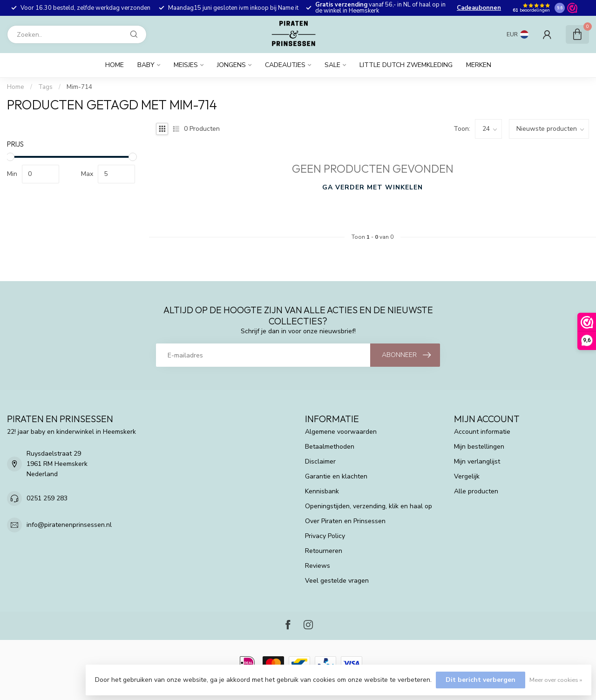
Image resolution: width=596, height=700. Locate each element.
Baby (146, 65)
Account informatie (482, 432)
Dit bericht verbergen (481, 680)
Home (115, 65)
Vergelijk (467, 476)
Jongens (231, 65)
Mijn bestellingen (479, 447)
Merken (479, 65)
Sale (332, 65)
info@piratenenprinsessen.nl (69, 525)
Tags (45, 87)
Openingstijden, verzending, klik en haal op (369, 506)
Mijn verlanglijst (477, 461)
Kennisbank (322, 491)
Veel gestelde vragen (337, 581)
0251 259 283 (47, 498)
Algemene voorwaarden (341, 432)
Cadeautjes (285, 65)
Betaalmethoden (330, 447)
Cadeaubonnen (479, 8)
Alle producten (476, 491)
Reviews (318, 566)
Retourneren (324, 551)
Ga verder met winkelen (372, 187)
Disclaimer (320, 461)
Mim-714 (79, 87)
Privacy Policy (325, 536)
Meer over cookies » (556, 680)
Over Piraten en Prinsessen (345, 521)
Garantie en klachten (336, 476)
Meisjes (186, 65)
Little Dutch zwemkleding (406, 65)
